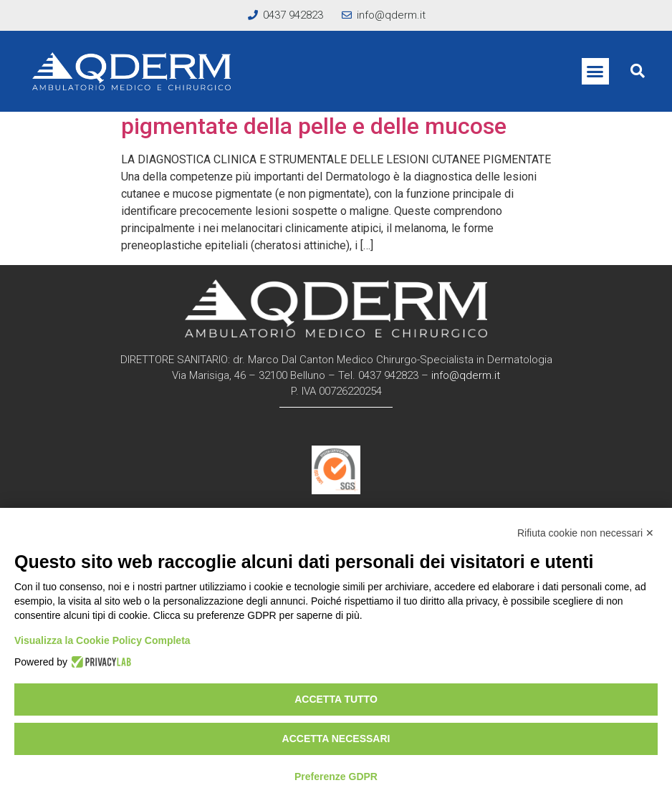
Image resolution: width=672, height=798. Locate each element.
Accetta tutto (336, 699)
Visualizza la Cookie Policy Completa (102, 640)
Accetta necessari (336, 739)
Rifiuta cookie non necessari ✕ (586, 533)
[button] (595, 72)
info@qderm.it (466, 375)
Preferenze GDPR (336, 777)
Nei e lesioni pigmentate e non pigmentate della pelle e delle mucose (314, 112)
